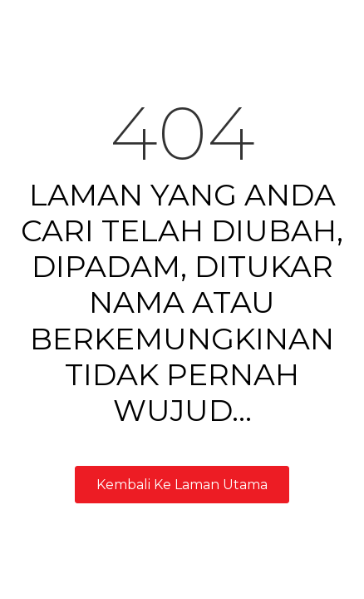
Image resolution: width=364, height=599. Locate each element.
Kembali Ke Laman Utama (182, 485)
